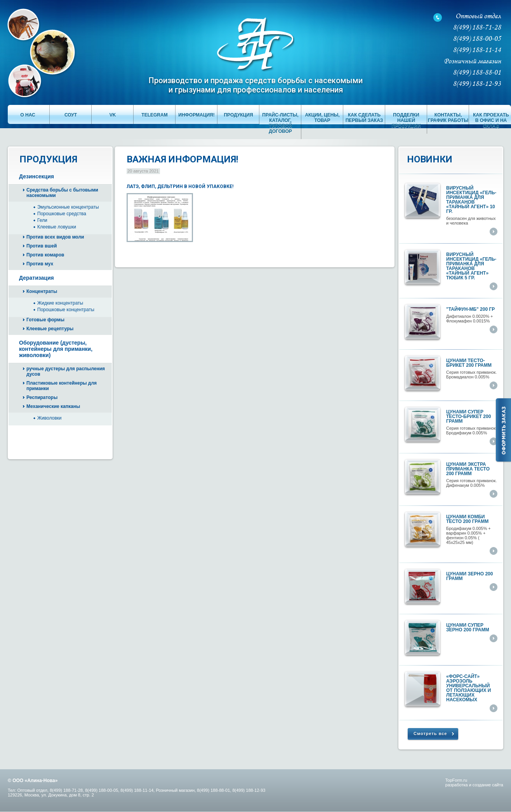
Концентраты (42, 291)
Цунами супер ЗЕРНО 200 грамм (468, 627)
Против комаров (45, 255)
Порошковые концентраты (66, 310)
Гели (42, 220)
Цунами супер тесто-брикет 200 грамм (468, 416)
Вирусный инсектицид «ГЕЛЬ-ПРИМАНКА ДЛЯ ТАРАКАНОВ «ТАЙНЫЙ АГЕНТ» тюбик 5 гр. (471, 266)
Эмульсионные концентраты (68, 207)
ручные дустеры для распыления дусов (66, 371)
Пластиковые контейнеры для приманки (62, 386)
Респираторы (42, 397)
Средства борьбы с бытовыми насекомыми (62, 193)
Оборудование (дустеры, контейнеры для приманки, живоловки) (56, 349)
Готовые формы (45, 320)
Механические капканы (53, 406)
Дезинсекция (36, 176)
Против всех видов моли (55, 237)
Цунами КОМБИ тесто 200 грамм (467, 519)
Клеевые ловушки (57, 227)
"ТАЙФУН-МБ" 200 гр (470, 309)
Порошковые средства (62, 214)
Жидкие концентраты (60, 303)
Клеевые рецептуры (50, 329)
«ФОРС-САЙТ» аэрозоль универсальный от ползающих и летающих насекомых (468, 688)
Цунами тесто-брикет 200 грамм (469, 363)
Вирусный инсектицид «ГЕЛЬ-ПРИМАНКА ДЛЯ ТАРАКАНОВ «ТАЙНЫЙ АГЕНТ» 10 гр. (471, 200)
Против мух (40, 264)
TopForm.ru (456, 780)
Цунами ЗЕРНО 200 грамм (469, 576)
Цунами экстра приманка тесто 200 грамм (468, 469)
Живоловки (50, 418)
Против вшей (42, 246)
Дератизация (36, 278)
